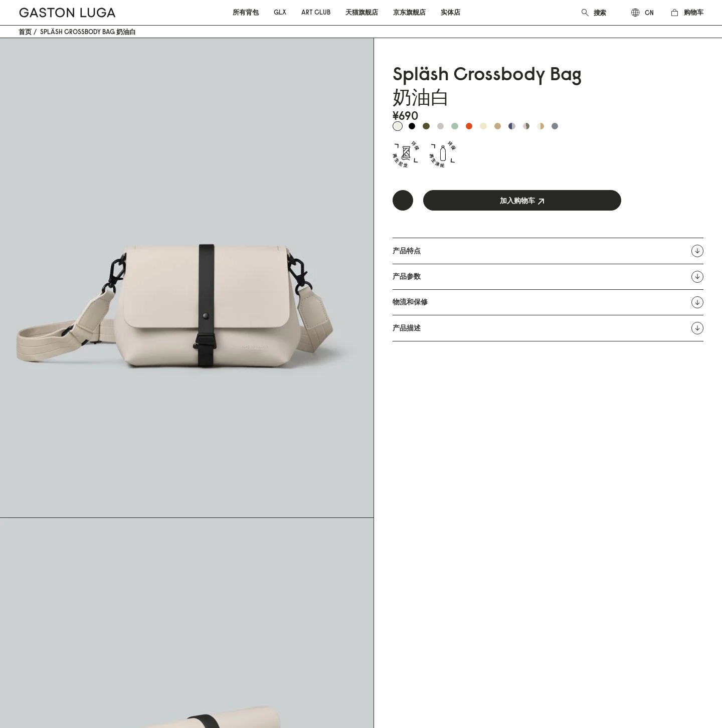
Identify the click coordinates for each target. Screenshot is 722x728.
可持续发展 (276, 562)
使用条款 (152, 588)
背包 (25, 549)
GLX (25, 575)
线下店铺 (273, 588)
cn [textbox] (649, 13)
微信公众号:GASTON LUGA (298, 600)
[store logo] (67, 13)
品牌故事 (273, 549)
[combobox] (606, 13)
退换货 (149, 575)
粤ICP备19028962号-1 (186, 684)
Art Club (31, 588)
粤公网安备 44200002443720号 (81, 684)
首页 (25, 32)
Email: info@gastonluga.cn (177, 549)
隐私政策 (152, 600)
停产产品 (152, 613)
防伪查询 (152, 626)
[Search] (585, 12)
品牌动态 (273, 575)
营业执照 (247, 684)
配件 (25, 562)
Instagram (395, 549)
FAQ (145, 562)
